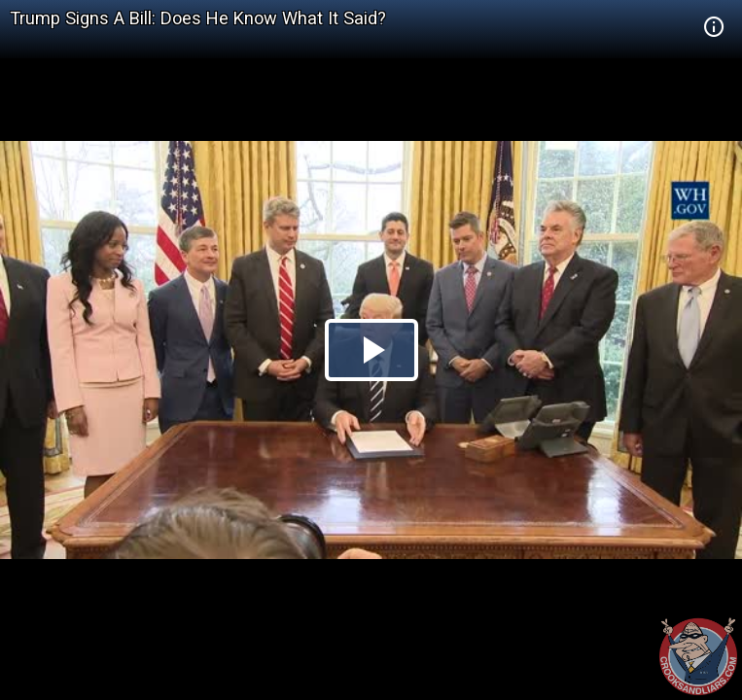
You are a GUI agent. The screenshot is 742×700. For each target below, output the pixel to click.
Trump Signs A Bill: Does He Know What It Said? (198, 18)
